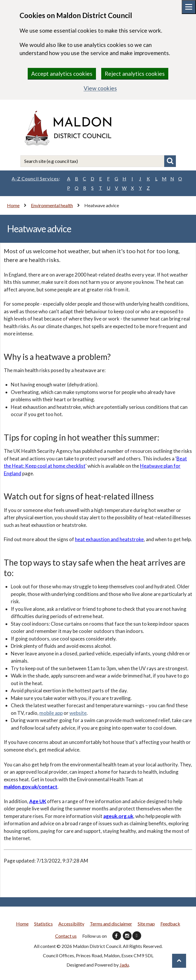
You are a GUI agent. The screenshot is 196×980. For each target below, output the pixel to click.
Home (13, 205)
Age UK (38, 801)
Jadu (124, 965)
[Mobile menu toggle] (189, 7)
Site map (146, 924)
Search (170, 161)
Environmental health (52, 205)
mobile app (51, 713)
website (78, 713)
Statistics (43, 924)
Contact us (66, 936)
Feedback (170, 924)
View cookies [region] (100, 88)
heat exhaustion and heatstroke (109, 539)
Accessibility (71, 924)
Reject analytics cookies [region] (135, 74)
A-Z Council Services (36, 179)
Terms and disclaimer (111, 924)
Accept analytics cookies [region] (62, 74)
